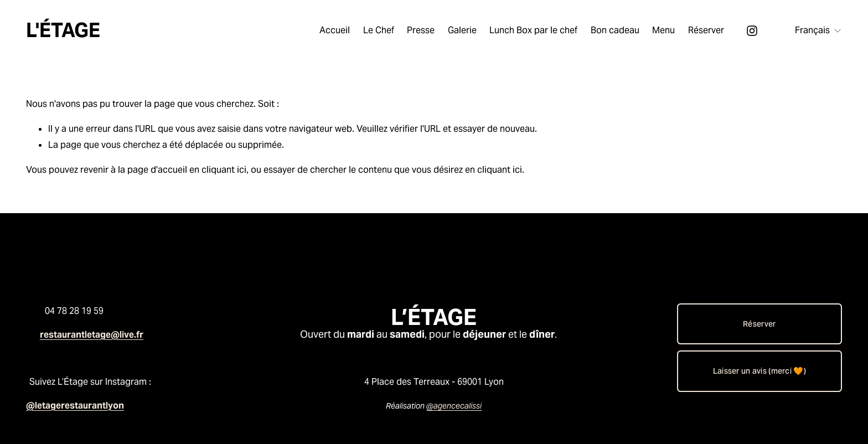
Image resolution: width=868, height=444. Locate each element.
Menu (663, 30)
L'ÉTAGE (63, 30)
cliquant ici (224, 170)
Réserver (706, 30)
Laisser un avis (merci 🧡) (759, 371)
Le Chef (379, 30)
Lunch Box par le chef (533, 30)
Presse (421, 30)
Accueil (335, 30)
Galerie (462, 30)
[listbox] (811, 31)
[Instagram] (752, 31)
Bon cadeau (615, 30)
